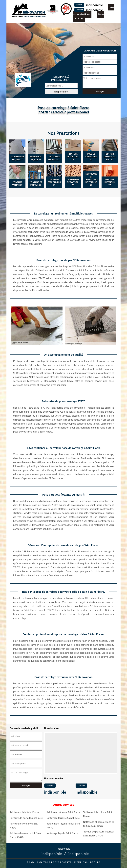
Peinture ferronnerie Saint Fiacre (24, 826)
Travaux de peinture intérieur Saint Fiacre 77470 (99, 834)
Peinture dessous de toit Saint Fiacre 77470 (26, 835)
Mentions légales (87, 862)
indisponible (94, 5)
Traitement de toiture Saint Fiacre (98, 814)
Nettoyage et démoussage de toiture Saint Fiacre (99, 824)
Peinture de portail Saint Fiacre (26, 818)
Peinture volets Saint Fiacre (24, 812)
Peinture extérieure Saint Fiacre (63, 812)
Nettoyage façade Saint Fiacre (62, 833)
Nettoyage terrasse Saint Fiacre (63, 818)
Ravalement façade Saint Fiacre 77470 (63, 826)
